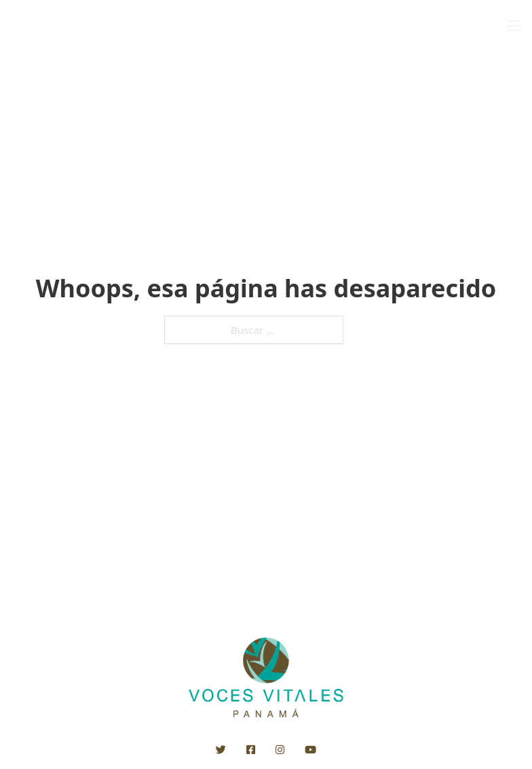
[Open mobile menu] (515, 26)
